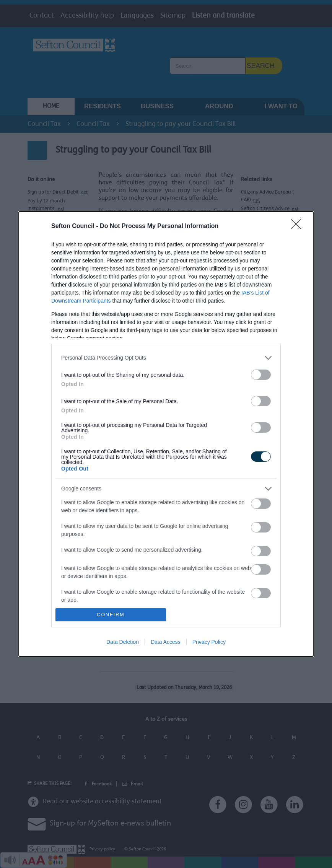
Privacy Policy (209, 642)
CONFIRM (111, 615)
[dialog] (166, 434)
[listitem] (166, 358)
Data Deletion (123, 642)
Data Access (166, 642)
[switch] (261, 375)
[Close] (298, 226)
